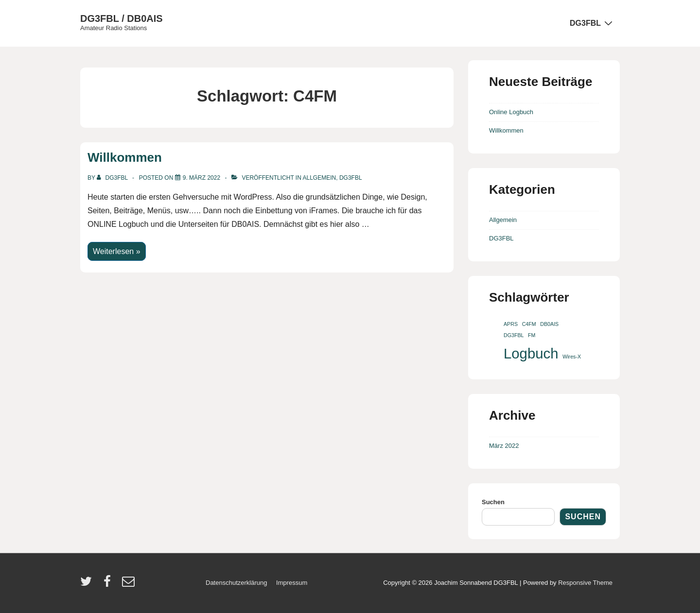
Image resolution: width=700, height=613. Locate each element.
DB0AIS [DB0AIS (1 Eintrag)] (549, 324)
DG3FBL (592, 23)
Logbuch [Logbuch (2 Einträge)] (531, 353)
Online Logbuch (511, 112)
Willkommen (125, 157)
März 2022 (504, 446)
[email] (130, 585)
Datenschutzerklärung (236, 583)
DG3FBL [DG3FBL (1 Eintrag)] (514, 335)
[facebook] (109, 585)
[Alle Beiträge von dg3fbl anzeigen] (113, 178)
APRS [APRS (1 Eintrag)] (511, 324)
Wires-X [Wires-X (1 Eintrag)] (572, 357)
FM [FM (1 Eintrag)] (532, 335)
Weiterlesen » (116, 250)
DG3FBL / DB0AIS (122, 18)
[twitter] (88, 585)
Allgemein (320, 178)
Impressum (292, 583)
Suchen (493, 502)
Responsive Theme (585, 583)
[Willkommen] (201, 178)
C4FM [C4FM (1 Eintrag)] (529, 324)
